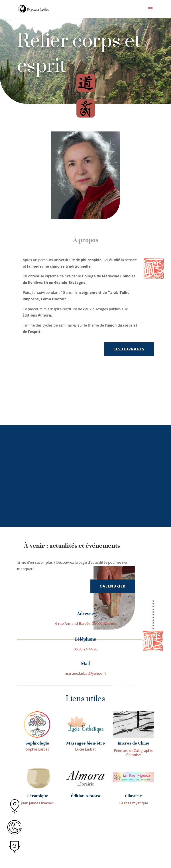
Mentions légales (97, 857)
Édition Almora (85, 835)
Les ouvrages (129, 349)
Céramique (37, 835)
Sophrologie (37, 782)
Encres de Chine (133, 782)
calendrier (113, 586)
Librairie (133, 835)
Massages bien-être (85, 782)
